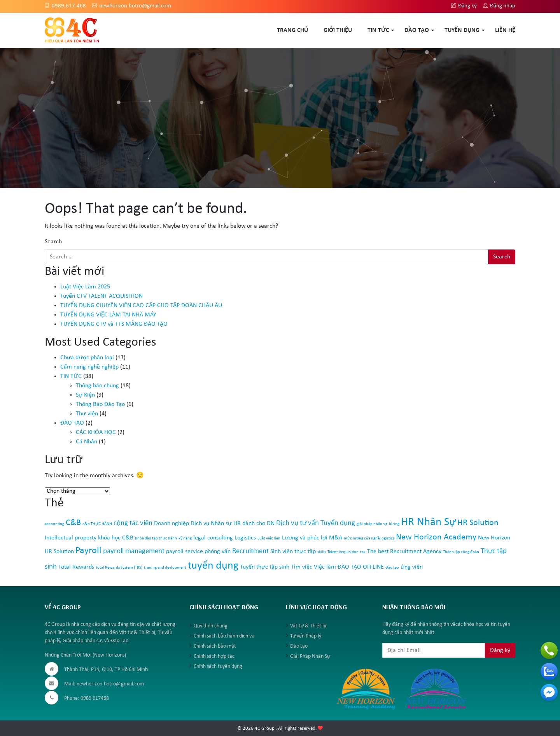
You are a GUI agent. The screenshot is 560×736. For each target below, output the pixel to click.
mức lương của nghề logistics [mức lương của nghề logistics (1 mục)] (369, 538)
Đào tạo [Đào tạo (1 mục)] (392, 568)
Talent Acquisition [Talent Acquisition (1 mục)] (343, 552)
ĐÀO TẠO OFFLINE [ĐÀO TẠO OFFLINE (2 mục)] (361, 567)
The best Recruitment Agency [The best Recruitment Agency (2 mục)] (404, 552)
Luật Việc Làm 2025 (85, 287)
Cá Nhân (87, 442)
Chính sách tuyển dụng (218, 667)
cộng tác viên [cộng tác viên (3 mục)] (133, 523)
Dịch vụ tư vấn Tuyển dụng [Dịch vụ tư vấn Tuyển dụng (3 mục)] (316, 523)
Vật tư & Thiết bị (308, 626)
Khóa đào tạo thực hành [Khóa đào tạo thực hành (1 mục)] (156, 538)
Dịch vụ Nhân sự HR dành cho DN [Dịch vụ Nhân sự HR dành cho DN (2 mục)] (233, 523)
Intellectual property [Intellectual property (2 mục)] (71, 538)
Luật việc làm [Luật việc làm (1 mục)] (269, 538)
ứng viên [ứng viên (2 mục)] (412, 567)
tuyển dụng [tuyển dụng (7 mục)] (213, 566)
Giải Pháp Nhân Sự (310, 656)
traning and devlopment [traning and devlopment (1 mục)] (165, 568)
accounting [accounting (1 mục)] (54, 524)
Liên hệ (505, 30)
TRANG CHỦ (292, 30)
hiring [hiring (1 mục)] (394, 524)
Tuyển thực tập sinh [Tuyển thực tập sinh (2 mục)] (265, 567)
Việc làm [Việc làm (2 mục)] (325, 567)
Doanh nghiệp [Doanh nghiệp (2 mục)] (171, 523)
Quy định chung (211, 626)
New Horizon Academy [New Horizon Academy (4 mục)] (436, 537)
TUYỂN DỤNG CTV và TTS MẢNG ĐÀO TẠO (114, 324)
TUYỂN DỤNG (462, 30)
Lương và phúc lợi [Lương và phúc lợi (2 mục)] (305, 538)
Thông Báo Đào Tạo (100, 404)
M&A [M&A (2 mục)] (336, 538)
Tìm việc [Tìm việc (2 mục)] (302, 567)
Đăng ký (464, 6)
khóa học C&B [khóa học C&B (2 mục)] (116, 538)
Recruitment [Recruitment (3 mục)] (250, 551)
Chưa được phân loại (87, 358)
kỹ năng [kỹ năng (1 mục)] (185, 538)
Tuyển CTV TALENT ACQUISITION (101, 296)
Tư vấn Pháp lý (306, 636)
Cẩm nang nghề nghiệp (89, 367)
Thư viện (87, 414)
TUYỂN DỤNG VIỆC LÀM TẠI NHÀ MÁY (108, 315)
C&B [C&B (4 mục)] (73, 523)
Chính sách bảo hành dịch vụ (224, 636)
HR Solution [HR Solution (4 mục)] (478, 523)
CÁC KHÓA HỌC (96, 432)
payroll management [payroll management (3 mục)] (134, 551)
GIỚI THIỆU (338, 30)
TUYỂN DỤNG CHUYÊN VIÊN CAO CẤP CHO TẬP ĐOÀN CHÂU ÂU (141, 306)
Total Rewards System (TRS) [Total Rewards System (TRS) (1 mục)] (119, 568)
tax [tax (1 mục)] (363, 552)
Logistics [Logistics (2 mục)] (245, 538)
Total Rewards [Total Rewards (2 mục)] (76, 567)
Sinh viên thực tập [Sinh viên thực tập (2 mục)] (293, 552)
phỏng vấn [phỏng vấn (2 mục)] (218, 552)
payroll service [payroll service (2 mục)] (185, 552)
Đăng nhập (499, 6)
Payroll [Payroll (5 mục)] (88, 551)
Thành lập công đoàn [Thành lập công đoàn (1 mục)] (461, 552)
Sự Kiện (85, 395)
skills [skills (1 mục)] (322, 552)
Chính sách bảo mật (215, 646)
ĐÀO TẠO (417, 30)
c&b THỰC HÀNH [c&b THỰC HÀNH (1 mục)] (97, 524)
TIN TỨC (378, 30)
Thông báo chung (97, 386)
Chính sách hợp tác (214, 656)
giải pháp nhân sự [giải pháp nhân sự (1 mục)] (372, 524)
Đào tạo (299, 646)
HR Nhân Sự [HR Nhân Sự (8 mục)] (428, 522)
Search (53, 242)
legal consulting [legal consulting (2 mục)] (213, 538)
